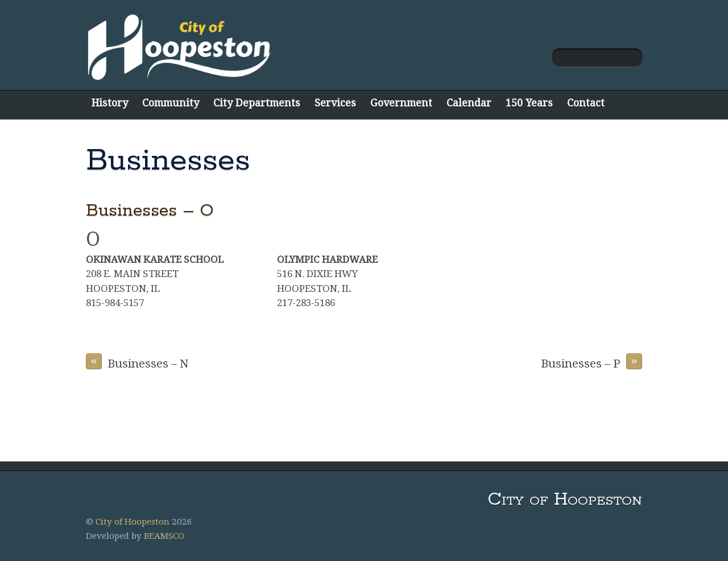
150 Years (529, 103)
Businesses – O (150, 211)
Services (335, 103)
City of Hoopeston (133, 522)
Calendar (469, 103)
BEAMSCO (164, 536)
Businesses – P (591, 362)
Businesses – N (137, 362)
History (110, 103)
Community (171, 103)
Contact (586, 103)
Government (401, 103)
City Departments (257, 103)
